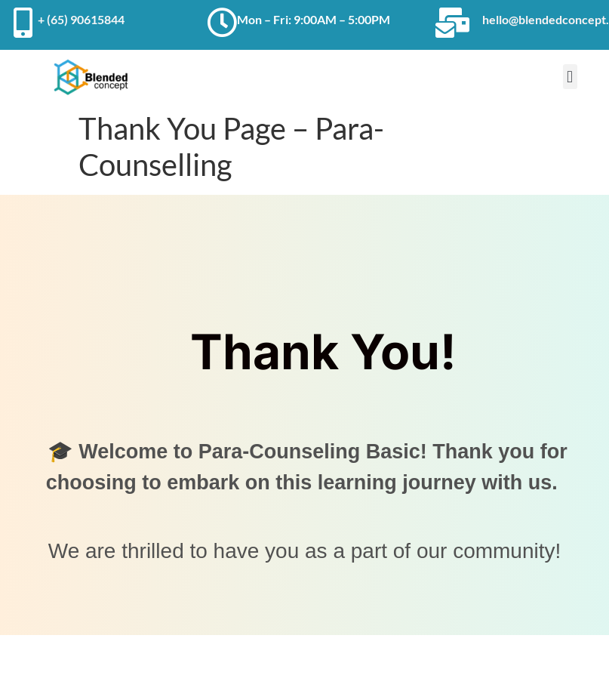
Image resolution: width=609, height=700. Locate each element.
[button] (570, 77)
